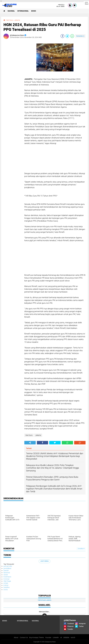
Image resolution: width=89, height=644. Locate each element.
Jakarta (17, 20)
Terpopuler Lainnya (44, 600)
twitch (73, 637)
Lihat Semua (44, 561)
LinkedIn (56, 637)
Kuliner (6, 585)
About (16, 637)
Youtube (48, 637)
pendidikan (7, 568)
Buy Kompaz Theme (37, 637)
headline (6, 587)
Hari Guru (10, 20)
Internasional (23, 11)
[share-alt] (30, 443)
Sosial (6, 575)
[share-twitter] (67, 36)
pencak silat (8, 566)
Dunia (6, 590)
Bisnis (34, 11)
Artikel (6, 583)
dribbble (66, 637)
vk (61, 637)
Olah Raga (7, 581)
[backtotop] (44, 616)
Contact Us (24, 637)
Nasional (11, 11)
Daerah (6, 570)
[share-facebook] (62, 36)
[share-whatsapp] (72, 36)
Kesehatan (7, 577)
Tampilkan (81, 549)
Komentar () (80, 36)
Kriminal (6, 579)
